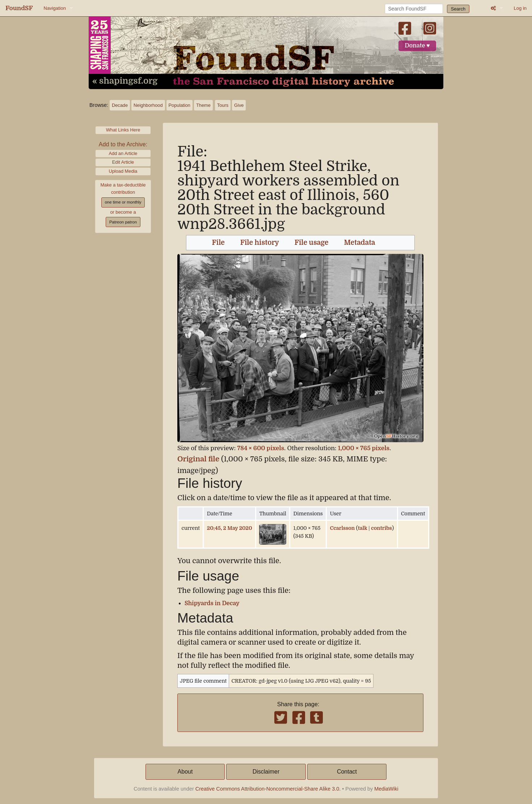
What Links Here (123, 130)
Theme (203, 105)
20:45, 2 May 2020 (230, 528)
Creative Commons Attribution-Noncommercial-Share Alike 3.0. (268, 789)
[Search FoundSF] (414, 9)
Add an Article (123, 153)
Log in (520, 8)
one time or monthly (123, 202)
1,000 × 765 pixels (364, 448)
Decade (120, 105)
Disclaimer (266, 772)
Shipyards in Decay (212, 603)
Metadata (360, 243)
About (185, 772)
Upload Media (123, 171)
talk (363, 528)
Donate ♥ (417, 46)
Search (458, 9)
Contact (347, 772)
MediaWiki (386, 789)
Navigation (55, 8)
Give (239, 105)
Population (180, 105)
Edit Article (123, 162)
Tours (223, 105)
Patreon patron (123, 222)
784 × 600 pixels (261, 448)
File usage (312, 243)
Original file (198, 459)
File (218, 243)
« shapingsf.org (125, 81)
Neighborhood (148, 105)
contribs (381, 528)
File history (260, 243)
